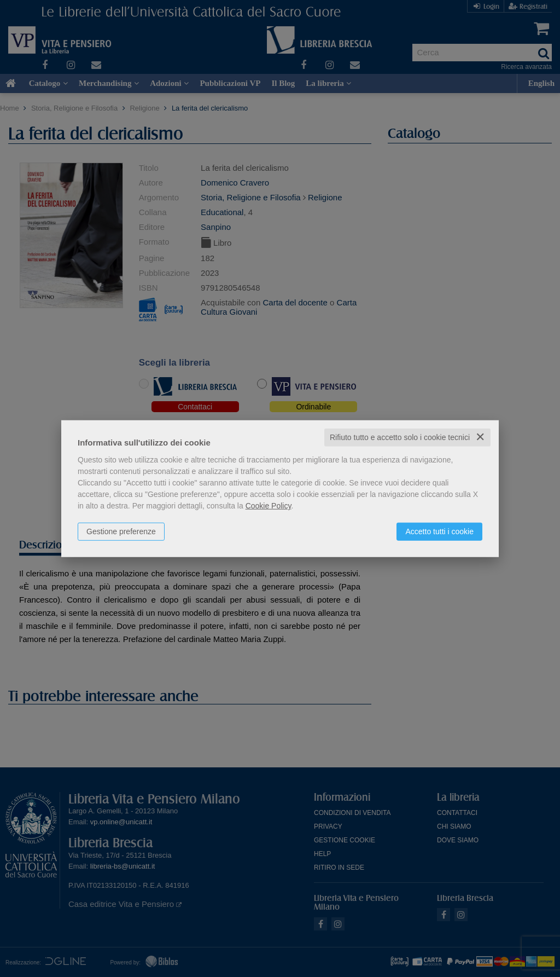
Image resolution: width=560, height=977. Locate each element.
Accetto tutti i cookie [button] (439, 531)
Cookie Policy (269, 506)
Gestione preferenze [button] (121, 531)
